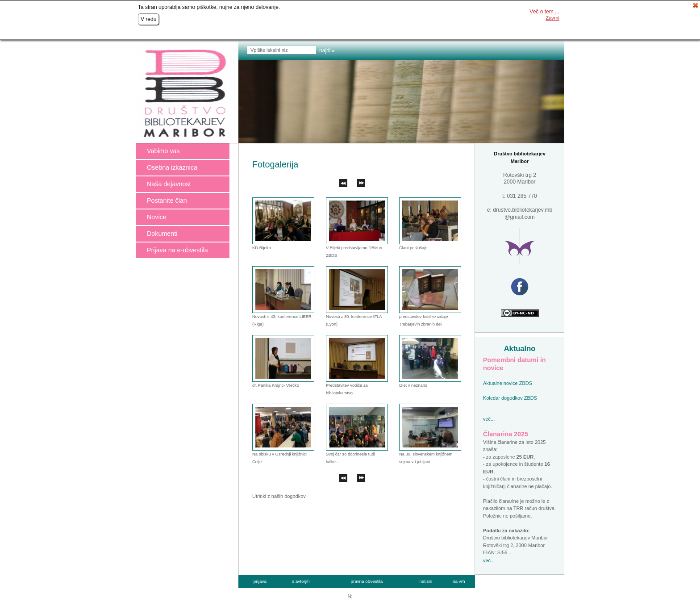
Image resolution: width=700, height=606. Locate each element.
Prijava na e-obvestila (177, 250)
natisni (426, 581)
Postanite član (167, 201)
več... (489, 419)
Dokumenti (162, 234)
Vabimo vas (163, 151)
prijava (260, 581)
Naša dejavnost (169, 184)
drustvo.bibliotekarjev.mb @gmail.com (523, 213)
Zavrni (552, 18)
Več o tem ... (544, 12)
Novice (157, 217)
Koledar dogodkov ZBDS (510, 398)
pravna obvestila (367, 581)
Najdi (325, 50)
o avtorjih (301, 581)
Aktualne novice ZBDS (508, 383)
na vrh (459, 581)
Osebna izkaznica (172, 167)
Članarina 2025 (506, 434)
